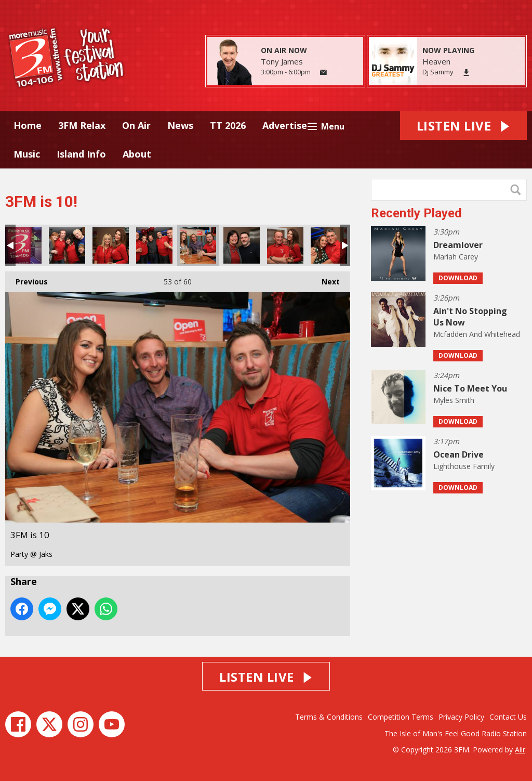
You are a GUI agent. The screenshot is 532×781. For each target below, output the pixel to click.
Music (27, 154)
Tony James (282, 61)
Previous (26, 279)
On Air (136, 125)
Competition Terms (401, 717)
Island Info (81, 154)
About (137, 154)
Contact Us (508, 717)
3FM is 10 (23, 245)
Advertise (285, 125)
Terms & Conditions (329, 717)
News (180, 125)
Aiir (520, 750)
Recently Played (416, 213)
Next (325, 279)
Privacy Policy (461, 717)
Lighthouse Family (464, 466)
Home (28, 125)
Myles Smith (454, 400)
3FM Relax (82, 125)
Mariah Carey (456, 257)
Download (458, 278)
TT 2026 (228, 125)
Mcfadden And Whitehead (477, 334)
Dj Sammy (438, 72)
